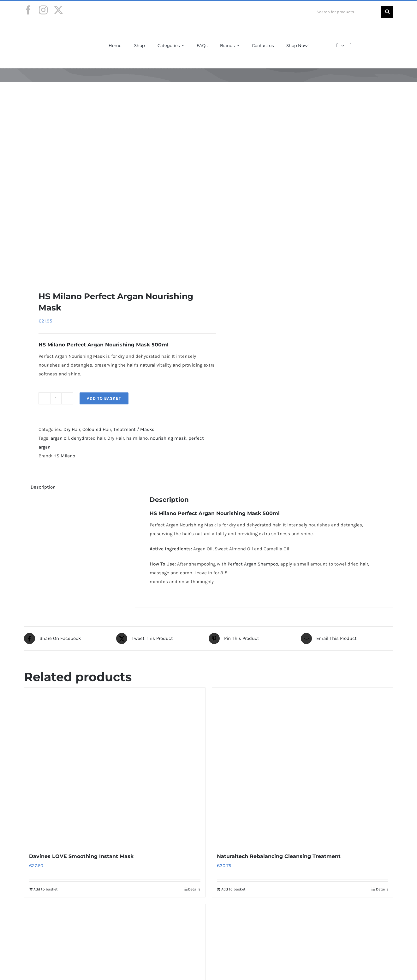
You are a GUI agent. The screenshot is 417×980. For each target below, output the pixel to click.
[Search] (387, 12)
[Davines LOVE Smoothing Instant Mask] (115, 767)
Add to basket (104, 398)
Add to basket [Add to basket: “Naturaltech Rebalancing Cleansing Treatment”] (233, 889)
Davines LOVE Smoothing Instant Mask (81, 856)
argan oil (60, 438)
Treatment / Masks (134, 429)
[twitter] (58, 10)
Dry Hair (72, 429)
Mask (254, 513)
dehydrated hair (88, 438)
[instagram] (43, 10)
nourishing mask (168, 438)
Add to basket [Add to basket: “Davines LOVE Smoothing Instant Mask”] (46, 889)
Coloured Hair (97, 429)
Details (194, 889)
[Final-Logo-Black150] (48, 29)
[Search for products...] (346, 12)
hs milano (137, 438)
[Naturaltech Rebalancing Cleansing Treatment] (303, 767)
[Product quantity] (56, 398)
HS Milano (64, 456)
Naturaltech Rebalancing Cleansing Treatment (279, 856)
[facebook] (28, 10)
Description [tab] (43, 487)
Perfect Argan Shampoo (253, 564)
